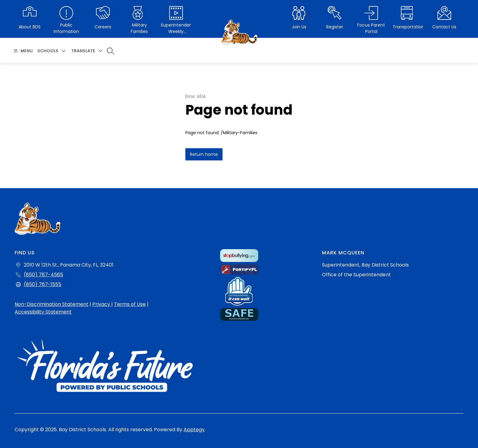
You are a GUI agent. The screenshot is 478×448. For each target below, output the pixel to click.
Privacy (102, 304)
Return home (204, 154)
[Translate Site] (87, 51)
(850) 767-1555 (43, 284)
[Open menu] (23, 51)
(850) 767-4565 (43, 275)
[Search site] (111, 51)
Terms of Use (130, 304)
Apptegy (194, 430)
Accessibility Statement (43, 312)
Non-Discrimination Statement (52, 304)
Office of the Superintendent (356, 275)
